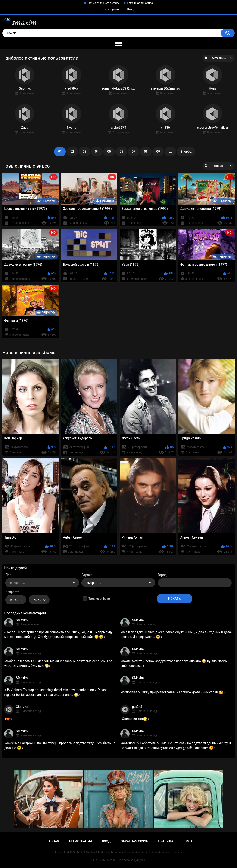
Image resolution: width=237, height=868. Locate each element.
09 (158, 152)
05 (109, 152)
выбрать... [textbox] (17, 583)
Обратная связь (134, 841)
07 (134, 152)
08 (146, 152)
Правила (166, 841)
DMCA (188, 841)
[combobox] (42, 583)
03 (84, 152)
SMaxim (22, 620)
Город (162, 575)
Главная (52, 841)
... (170, 152)
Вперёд (186, 152)
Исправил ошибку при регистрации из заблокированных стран (173, 692)
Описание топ (135, 719)
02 (72, 152)
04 (97, 152)
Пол (8, 575)
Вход (130, 9)
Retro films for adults (140, 3)
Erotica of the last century (103, 3)
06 (121, 152)
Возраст (12, 592)
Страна (87, 575)
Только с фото (99, 599)
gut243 (137, 707)
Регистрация (112, 9)
